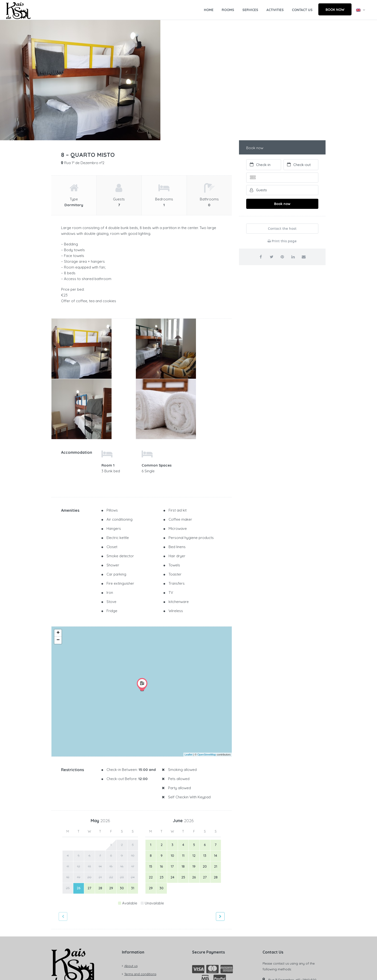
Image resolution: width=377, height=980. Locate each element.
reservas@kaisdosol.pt (287, 942)
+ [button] (58, 557)
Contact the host (282, 229)
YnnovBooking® (313, 972)
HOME (209, 10)
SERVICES (250, 10)
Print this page (282, 241)
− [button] (58, 565)
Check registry (69, 933)
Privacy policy (135, 915)
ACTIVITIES (275, 10)
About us (131, 890)
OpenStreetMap (207, 679)
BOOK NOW (335, 10)
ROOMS (228, 10)
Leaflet (189, 679)
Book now (282, 204)
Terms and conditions (140, 898)
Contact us (132, 907)
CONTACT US (302, 10)
